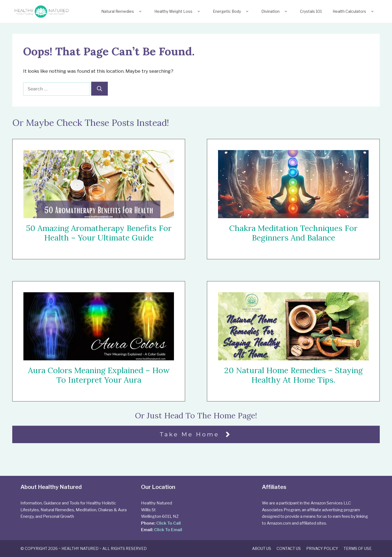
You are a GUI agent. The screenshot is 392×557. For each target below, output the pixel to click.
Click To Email (168, 530)
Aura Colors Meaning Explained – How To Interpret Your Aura (99, 375)
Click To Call (169, 523)
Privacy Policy (322, 548)
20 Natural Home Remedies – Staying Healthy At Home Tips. (293, 375)
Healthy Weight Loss (178, 11)
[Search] (99, 89)
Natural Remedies (122, 11)
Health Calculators (354, 11)
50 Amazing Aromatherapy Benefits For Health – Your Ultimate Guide (99, 233)
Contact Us (289, 548)
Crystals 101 (311, 11)
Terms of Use (358, 548)
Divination (275, 11)
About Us (262, 548)
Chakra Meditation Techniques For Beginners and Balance (293, 233)
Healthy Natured (80, 548)
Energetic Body (232, 11)
